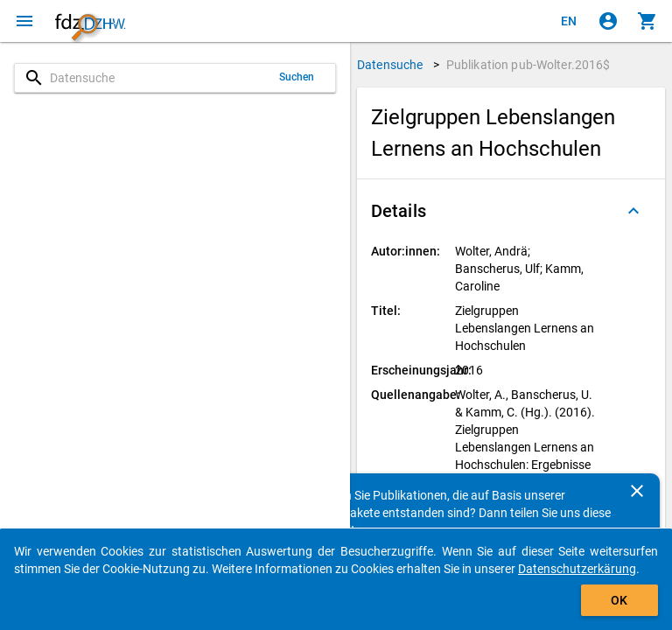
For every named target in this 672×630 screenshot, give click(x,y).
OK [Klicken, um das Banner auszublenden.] (619, 600)
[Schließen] (637, 491)
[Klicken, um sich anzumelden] (608, 21)
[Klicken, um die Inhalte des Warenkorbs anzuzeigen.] (647, 21)
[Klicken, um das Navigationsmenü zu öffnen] (24, 21)
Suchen (297, 77)
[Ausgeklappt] (633, 211)
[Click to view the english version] (569, 21)
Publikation (528, 65)
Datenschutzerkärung (577, 569)
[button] (511, 211)
